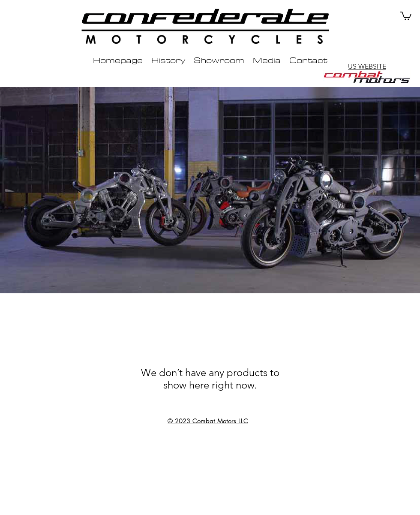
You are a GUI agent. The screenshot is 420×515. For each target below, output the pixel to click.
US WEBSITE (367, 66)
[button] (406, 15)
